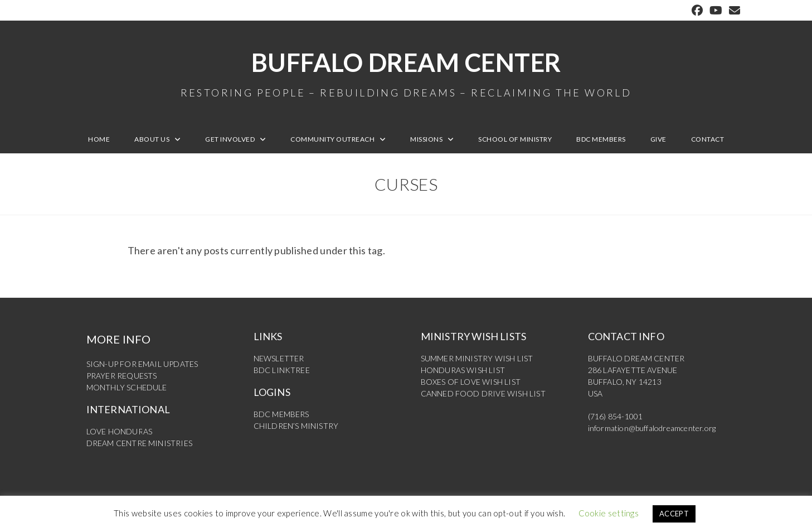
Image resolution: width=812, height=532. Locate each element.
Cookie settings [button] (609, 513)
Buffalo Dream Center (406, 72)
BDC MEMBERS (281, 414)
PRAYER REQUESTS (122, 376)
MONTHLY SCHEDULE (127, 387)
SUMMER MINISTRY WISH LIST (477, 358)
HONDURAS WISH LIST (463, 370)
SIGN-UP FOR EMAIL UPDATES (142, 364)
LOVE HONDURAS (120, 431)
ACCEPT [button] (674, 514)
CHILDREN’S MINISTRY (296, 426)
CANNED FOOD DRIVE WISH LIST (483, 393)
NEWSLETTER (279, 358)
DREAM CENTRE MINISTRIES (140, 443)
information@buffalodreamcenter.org (652, 428)
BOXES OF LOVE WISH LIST (471, 382)
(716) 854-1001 (616, 416)
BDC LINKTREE (282, 370)
